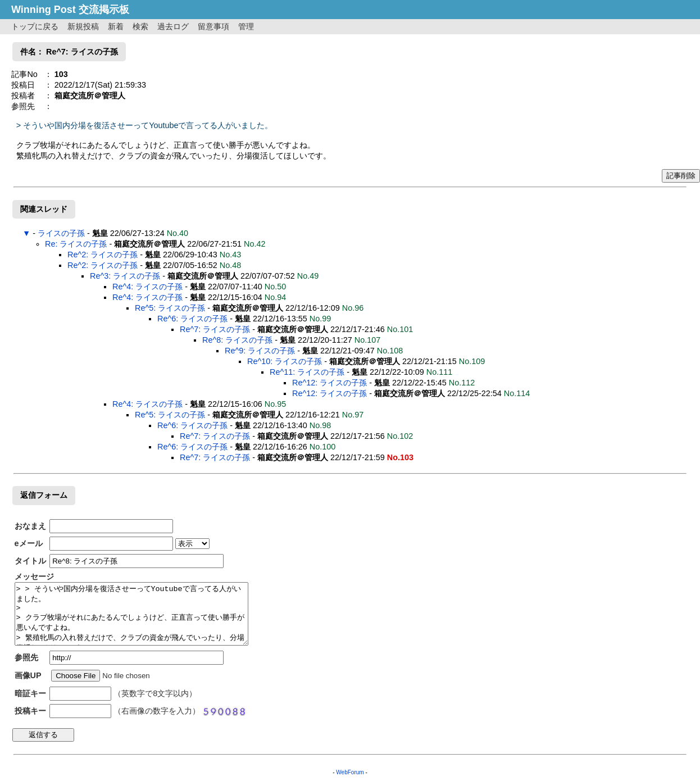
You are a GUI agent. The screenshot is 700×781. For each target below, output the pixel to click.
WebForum (350, 772)
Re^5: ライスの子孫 (170, 308)
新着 (116, 26)
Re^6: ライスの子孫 (192, 319)
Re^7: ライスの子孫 (215, 329)
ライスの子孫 (61, 233)
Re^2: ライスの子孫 (103, 255)
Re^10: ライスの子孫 (285, 361)
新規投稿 (83, 26)
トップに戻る (35, 26)
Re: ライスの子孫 (76, 244)
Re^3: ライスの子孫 (125, 276)
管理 (246, 26)
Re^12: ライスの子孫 (329, 383)
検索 (140, 26)
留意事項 (213, 26)
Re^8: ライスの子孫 (237, 340)
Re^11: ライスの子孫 (307, 372)
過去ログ (173, 26)
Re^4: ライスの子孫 (147, 287)
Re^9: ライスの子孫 (260, 351)
